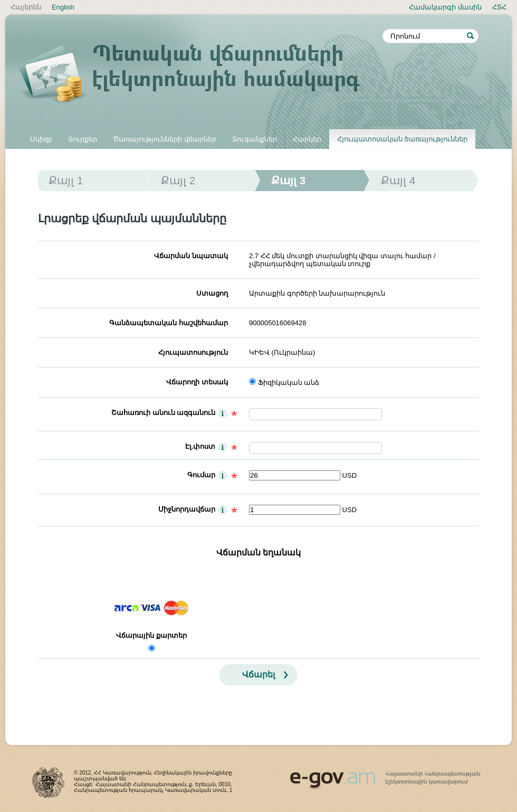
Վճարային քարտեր (151, 635)
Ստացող (212, 293)
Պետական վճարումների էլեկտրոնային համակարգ (200, 75)
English (63, 7)
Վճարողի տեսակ (197, 382)
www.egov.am (385, 776)
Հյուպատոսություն (193, 352)
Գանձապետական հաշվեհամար (169, 323)
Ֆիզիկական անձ (289, 383)
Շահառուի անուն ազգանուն (163, 413)
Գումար (201, 475)
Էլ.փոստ (200, 446)
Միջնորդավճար (187, 509)
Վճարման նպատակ (191, 256)
